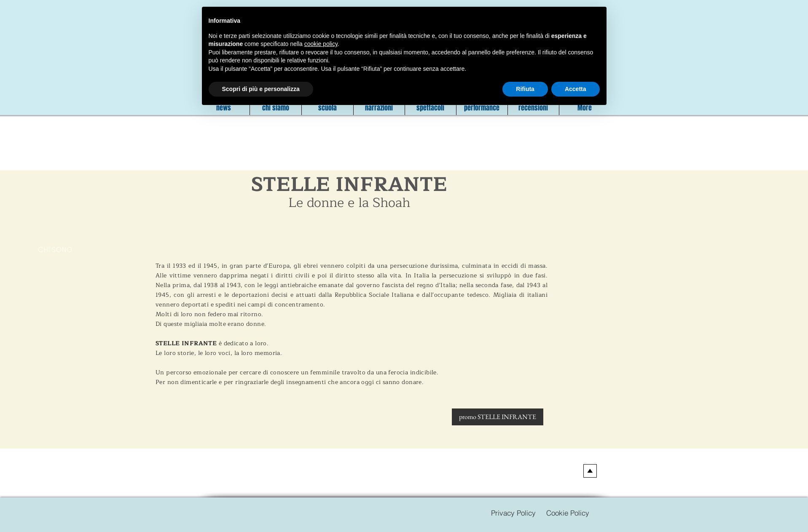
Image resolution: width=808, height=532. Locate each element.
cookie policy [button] (321, 44)
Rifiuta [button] (525, 89)
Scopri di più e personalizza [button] (261, 89)
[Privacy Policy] (514, 513)
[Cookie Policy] (568, 513)
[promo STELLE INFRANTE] (498, 417)
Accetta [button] (576, 89)
